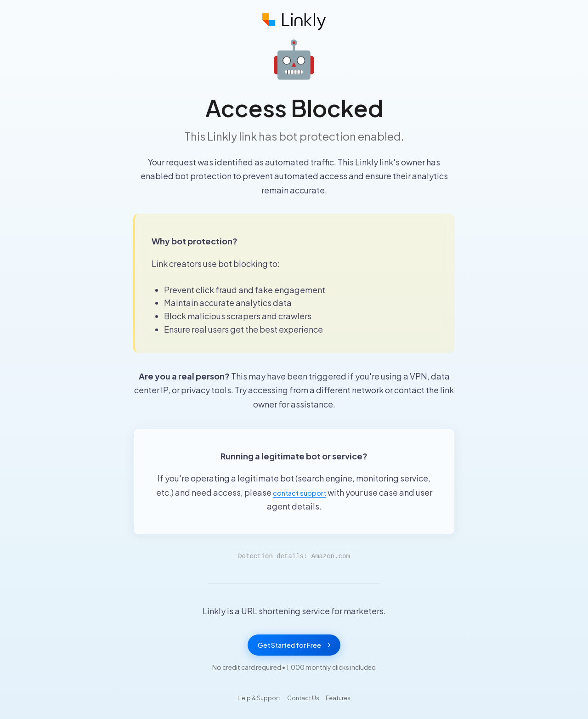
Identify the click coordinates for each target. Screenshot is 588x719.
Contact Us (304, 701)
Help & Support (253, 701)
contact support (300, 492)
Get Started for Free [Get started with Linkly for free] (294, 647)
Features (345, 701)
